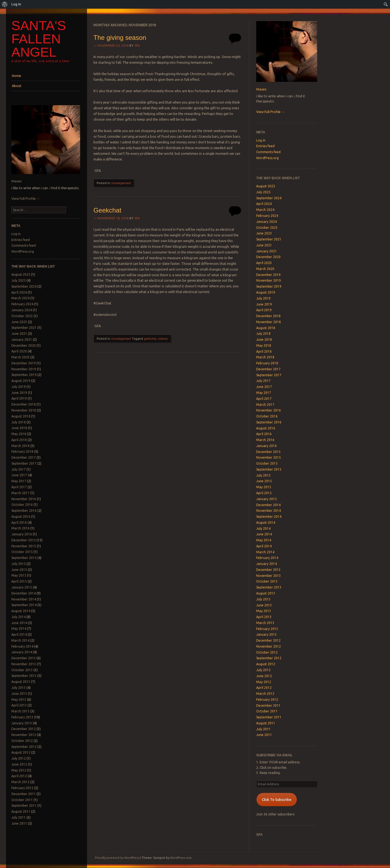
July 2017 (19, 469)
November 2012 (24, 735)
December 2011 (24, 794)
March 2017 (20, 493)
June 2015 (19, 570)
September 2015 (24, 558)
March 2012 (20, 782)
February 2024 (22, 304)
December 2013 (24, 658)
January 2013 (22, 723)
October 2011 (22, 800)
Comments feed (24, 245)
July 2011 (19, 817)
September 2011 (24, 806)
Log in (16, 234)
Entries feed (21, 240)
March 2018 (20, 446)
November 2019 (24, 369)
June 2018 (19, 428)
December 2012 (24, 729)
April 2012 (19, 776)
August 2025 (21, 274)
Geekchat (107, 210)
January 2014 (22, 652)
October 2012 (22, 741)
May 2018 (19, 434)
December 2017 (24, 457)
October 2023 (22, 316)
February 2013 (22, 717)
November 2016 (24, 499)
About (17, 86)
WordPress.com (181, 858)
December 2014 (24, 593)
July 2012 (19, 758)
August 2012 (21, 752)
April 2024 (19, 292)
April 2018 (19, 440)
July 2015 (19, 564)
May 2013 (19, 700)
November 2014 (24, 599)
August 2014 (21, 611)
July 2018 (19, 422)
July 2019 (19, 387)
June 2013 (19, 694)
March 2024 (20, 298)
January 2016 (22, 534)
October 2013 (22, 670)
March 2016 (20, 528)
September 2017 (24, 463)
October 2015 (22, 552)
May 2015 (19, 575)
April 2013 (19, 705)
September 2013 (24, 676)
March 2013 (20, 711)
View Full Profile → (26, 199)
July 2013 (19, 688)
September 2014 (24, 605)
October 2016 (22, 505)
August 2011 (21, 811)
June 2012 (19, 764)
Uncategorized (121, 183)
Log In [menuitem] (16, 4)
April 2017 (19, 487)
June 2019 (19, 393)
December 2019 (24, 363)
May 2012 (19, 770)
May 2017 (19, 481)
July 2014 (19, 617)
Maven (17, 181)
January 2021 (22, 340)
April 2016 (19, 523)
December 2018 (24, 404)
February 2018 (22, 451)
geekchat (150, 339)
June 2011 (19, 823)
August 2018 (21, 416)
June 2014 (19, 623)
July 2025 (19, 280)
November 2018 (24, 410)
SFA (137, 46)
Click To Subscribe (277, 799)
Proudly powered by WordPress (117, 858)
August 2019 (21, 381)
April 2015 (19, 581)
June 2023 (19, 322)
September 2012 (24, 747)
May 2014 (19, 629)
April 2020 (19, 351)
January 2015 (22, 587)
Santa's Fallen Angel (39, 39)
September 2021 (24, 328)
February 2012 (22, 788)
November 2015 (24, 546)
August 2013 (21, 682)
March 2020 (20, 357)
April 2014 (19, 634)
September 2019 (24, 375)
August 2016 (21, 517)
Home (17, 76)
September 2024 (24, 286)
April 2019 (19, 398)
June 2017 (19, 475)
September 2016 (24, 511)
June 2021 (19, 334)
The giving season (120, 38)
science (162, 339)
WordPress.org (23, 251)
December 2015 (24, 540)
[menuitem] (5, 4)
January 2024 (22, 310)
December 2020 (24, 345)
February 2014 (22, 646)
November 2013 (24, 664)
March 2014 (20, 640)
